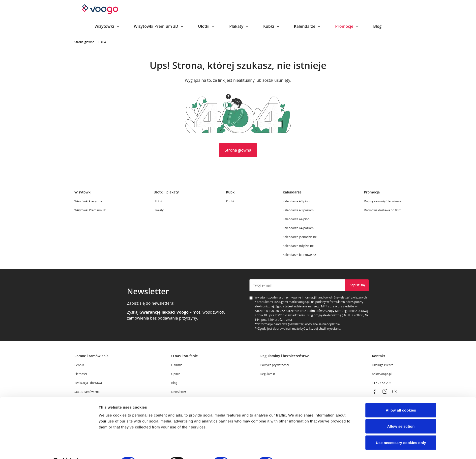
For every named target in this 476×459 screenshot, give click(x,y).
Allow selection (401, 414)
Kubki (272, 26)
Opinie (176, 374)
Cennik (79, 365)
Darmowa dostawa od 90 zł (383, 210)
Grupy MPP (333, 311)
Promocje (347, 26)
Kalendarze (308, 26)
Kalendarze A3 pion (296, 201)
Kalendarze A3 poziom (298, 210)
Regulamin (268, 374)
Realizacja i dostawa (88, 383)
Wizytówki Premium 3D (159, 26)
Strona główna (238, 150)
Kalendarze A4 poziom (298, 228)
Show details (294, 449)
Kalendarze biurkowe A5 (299, 255)
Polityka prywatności (274, 365)
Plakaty (239, 26)
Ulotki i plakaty (166, 192)
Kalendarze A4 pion (296, 219)
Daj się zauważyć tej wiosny (383, 201)
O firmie (177, 365)
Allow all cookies (401, 398)
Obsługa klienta (383, 365)
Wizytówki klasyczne (88, 201)
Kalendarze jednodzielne (300, 237)
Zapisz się (357, 285)
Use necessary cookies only (401, 430)
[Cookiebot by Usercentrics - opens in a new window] (66, 449)
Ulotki (207, 26)
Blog (377, 26)
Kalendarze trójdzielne (298, 246)
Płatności (81, 374)
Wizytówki (107, 26)
